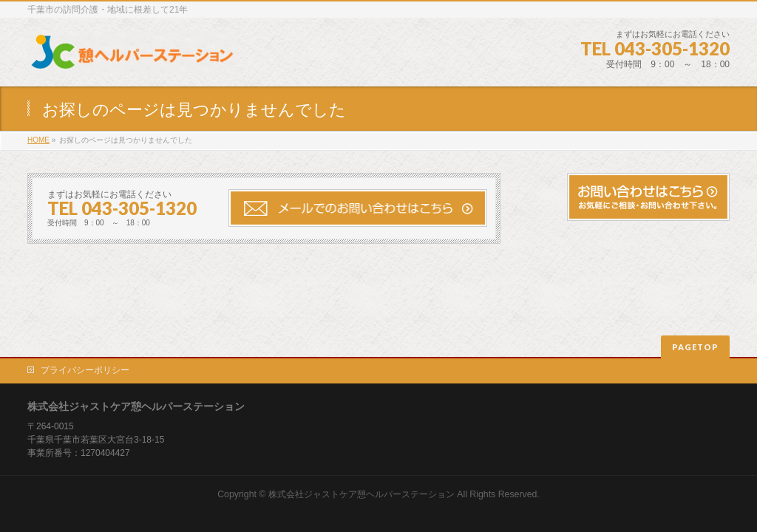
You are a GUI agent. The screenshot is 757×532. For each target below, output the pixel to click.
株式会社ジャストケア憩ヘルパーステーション (361, 494)
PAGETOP (695, 347)
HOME (38, 140)
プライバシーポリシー (85, 370)
